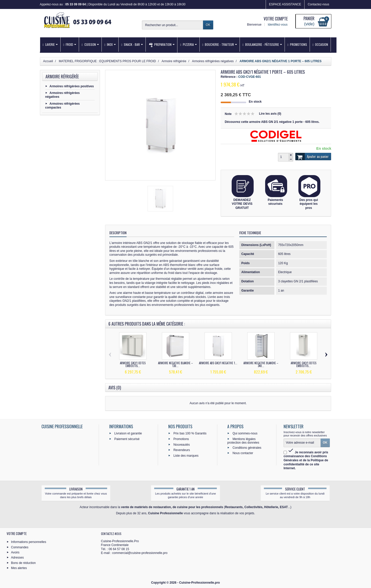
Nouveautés (182, 444)
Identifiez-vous (277, 25)
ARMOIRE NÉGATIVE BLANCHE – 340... (261, 364)
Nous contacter (243, 453)
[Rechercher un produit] (173, 25)
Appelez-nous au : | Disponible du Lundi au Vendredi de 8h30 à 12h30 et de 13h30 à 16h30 (113, 4)
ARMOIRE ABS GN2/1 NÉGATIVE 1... (218, 363)
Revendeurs (182, 450)
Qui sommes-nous (245, 433)
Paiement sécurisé (127, 439)
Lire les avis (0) (270, 114)
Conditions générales (247, 447)
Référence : (229, 77)
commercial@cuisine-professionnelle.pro (140, 553)
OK (208, 25)
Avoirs (15, 552)
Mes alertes (19, 568)
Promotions (181, 439)
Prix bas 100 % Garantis (190, 433)
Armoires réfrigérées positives (72, 86)
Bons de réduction (23, 563)
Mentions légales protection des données (243, 441)
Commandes (20, 547)
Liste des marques (186, 456)
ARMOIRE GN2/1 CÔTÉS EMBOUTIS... (133, 364)
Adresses (17, 558)
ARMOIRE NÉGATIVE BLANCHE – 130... (175, 364)
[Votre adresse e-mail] (302, 443)
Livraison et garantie (128, 433)
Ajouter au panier (312, 157)
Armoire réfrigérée (62, 77)
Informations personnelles (29, 542)
